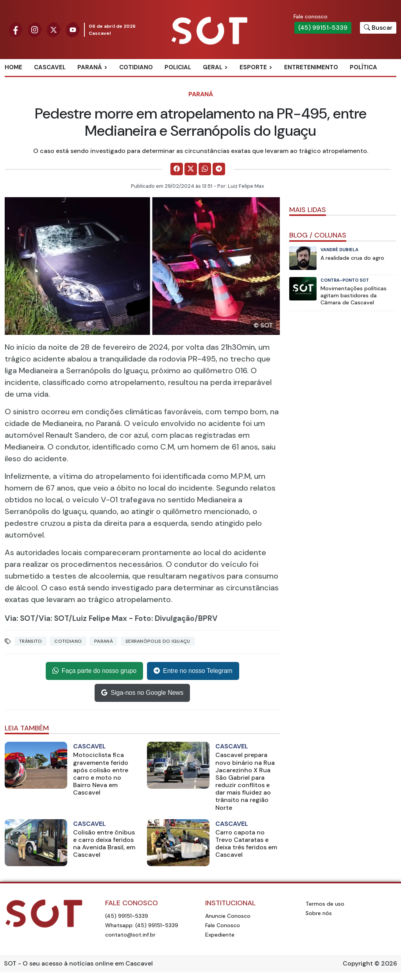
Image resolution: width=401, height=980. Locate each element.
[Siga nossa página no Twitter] (54, 29)
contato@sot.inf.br (130, 935)
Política (363, 67)
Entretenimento (311, 67)
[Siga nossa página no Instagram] (35, 29)
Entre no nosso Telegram (193, 671)
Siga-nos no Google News (142, 693)
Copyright (358, 963)
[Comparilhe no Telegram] (219, 169)
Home (13, 67)
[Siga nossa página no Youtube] (73, 29)
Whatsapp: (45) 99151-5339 (142, 925)
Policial (178, 67)
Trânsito (30, 641)
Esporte (253, 67)
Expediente (220, 935)
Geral (213, 67)
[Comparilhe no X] (191, 169)
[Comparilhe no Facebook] (177, 169)
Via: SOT (20, 618)
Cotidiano (136, 67)
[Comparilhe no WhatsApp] (205, 169)
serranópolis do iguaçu (158, 641)
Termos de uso (325, 904)
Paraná (90, 67)
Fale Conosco (223, 925)
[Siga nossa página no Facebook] (16, 29)
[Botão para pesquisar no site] (378, 28)
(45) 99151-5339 (323, 28)
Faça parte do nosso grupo (94, 671)
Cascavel (50, 67)
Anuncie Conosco (228, 916)
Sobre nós (319, 913)
